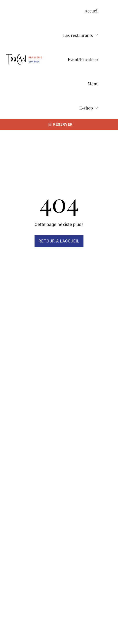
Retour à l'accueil (59, 241)
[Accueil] (92, 11)
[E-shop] (89, 108)
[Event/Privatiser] (83, 59)
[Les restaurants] (81, 35)
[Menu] (93, 84)
